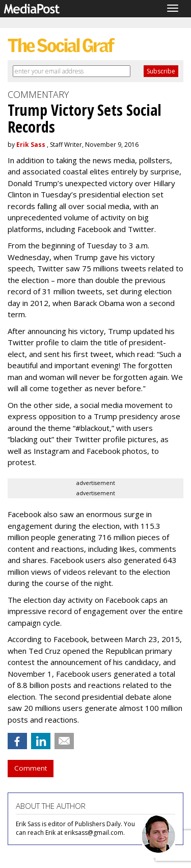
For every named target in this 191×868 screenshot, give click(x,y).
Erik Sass (31, 145)
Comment (31, 768)
